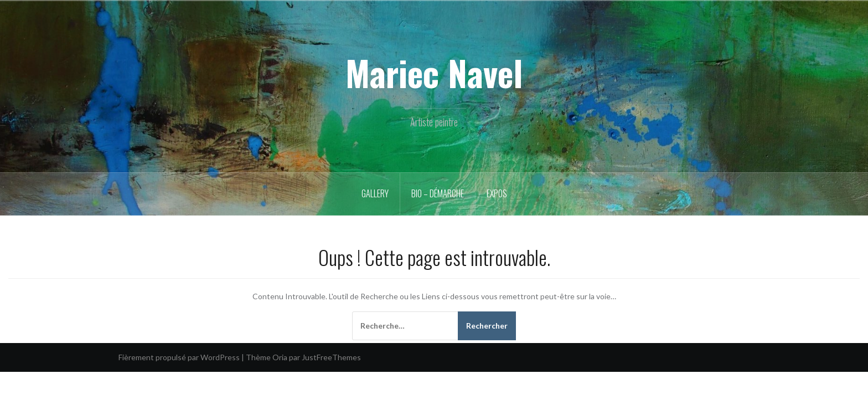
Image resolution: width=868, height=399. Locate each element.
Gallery (375, 193)
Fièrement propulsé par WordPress (179, 357)
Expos (497, 193)
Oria (280, 357)
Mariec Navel (434, 73)
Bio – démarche (438, 193)
